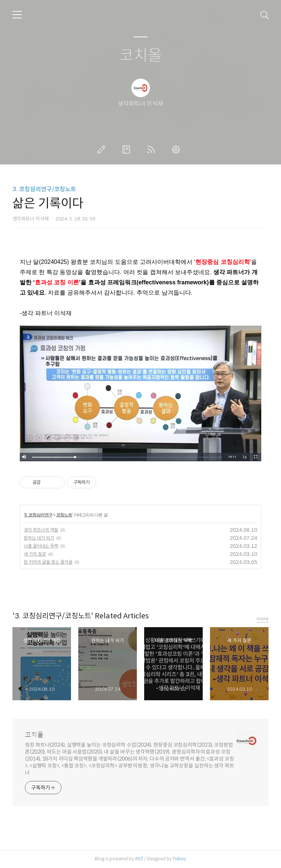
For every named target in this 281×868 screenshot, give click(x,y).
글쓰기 (103, 149)
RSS (153, 149)
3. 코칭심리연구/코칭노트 (44, 189)
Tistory (179, 859)
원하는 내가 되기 (39, 538)
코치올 (141, 56)
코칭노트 (64, 515)
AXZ (139, 859)
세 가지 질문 (35, 554)
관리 (177, 149)
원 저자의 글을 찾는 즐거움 (48, 562)
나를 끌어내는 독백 (41, 546)
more (263, 619)
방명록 (128, 149)
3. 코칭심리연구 (38, 515)
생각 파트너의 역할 (41, 530)
